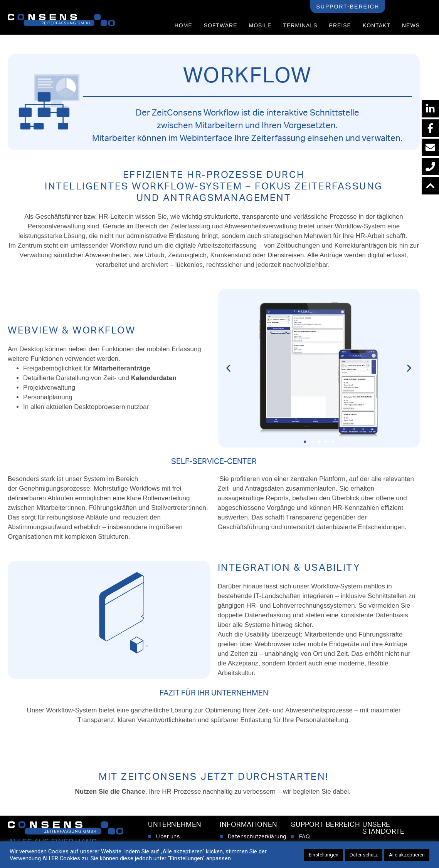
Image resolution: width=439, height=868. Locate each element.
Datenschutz (364, 855)
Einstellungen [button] (324, 855)
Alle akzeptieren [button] (407, 855)
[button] (228, 368)
